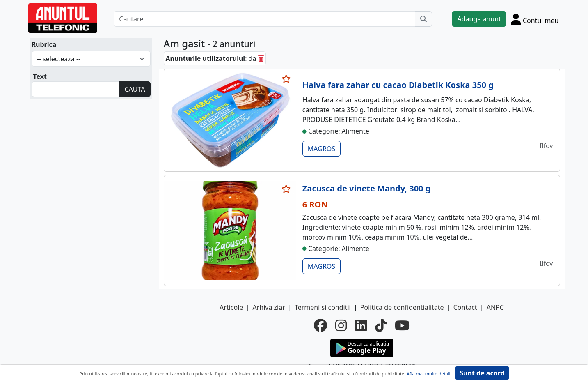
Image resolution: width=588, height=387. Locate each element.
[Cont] (535, 19)
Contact (465, 307)
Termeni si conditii (323, 307)
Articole (231, 307)
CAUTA (135, 89)
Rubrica (44, 44)
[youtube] (402, 325)
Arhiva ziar (269, 307)
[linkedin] (361, 325)
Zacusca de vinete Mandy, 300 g (367, 188)
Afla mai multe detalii (429, 374)
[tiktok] (381, 325)
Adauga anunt (479, 19)
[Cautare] (264, 19)
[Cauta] (423, 19)
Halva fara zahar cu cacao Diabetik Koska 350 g (398, 85)
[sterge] (261, 58)
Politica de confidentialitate (402, 307)
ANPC (495, 307)
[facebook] (320, 325)
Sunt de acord (482, 373)
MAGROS (321, 149)
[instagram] (341, 325)
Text (40, 76)
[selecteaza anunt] (286, 79)
